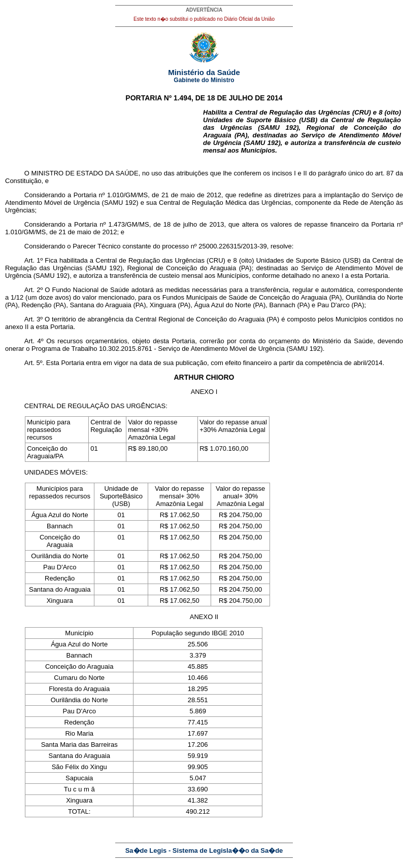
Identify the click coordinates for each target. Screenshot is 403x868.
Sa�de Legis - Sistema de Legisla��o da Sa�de (204, 851)
